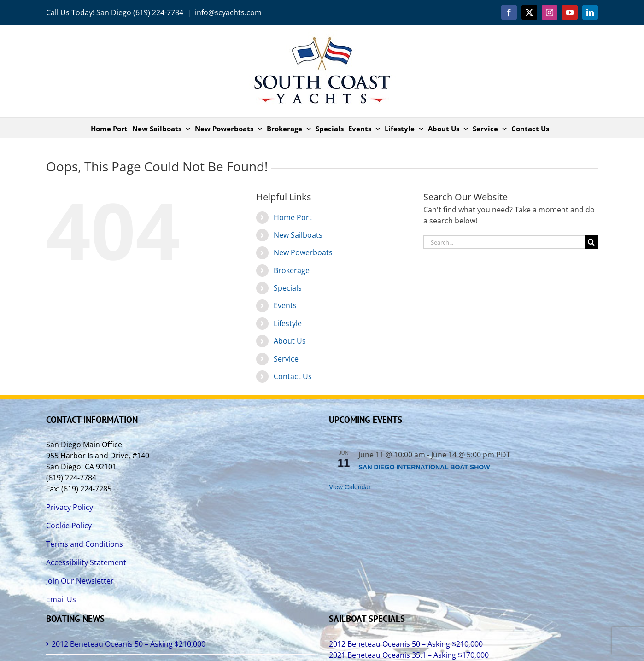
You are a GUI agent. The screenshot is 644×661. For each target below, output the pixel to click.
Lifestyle (288, 323)
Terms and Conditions (85, 544)
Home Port (293, 217)
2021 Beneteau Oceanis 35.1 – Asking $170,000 (409, 655)
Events (285, 305)
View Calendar (350, 487)
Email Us (61, 599)
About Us (290, 341)
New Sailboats (298, 235)
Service (286, 359)
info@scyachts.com (228, 12)
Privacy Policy (70, 507)
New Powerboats (303, 252)
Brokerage (292, 270)
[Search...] (504, 242)
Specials (288, 288)
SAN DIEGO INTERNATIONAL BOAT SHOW (424, 467)
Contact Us (293, 376)
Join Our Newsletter (80, 581)
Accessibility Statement (86, 562)
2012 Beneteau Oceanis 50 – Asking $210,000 (129, 644)
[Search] (591, 242)
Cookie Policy (69, 526)
